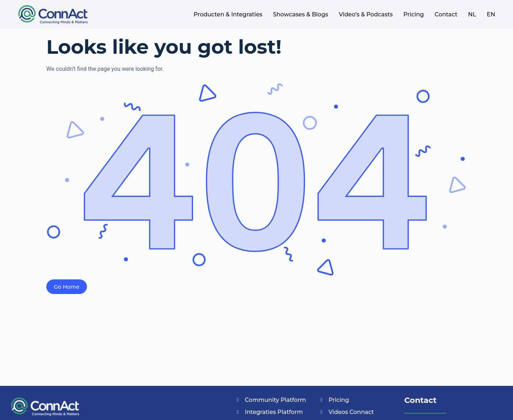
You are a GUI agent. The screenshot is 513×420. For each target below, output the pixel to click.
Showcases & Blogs (300, 14)
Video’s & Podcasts (366, 14)
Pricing (414, 14)
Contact (446, 14)
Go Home (67, 287)
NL (472, 14)
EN (491, 14)
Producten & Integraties (228, 14)
